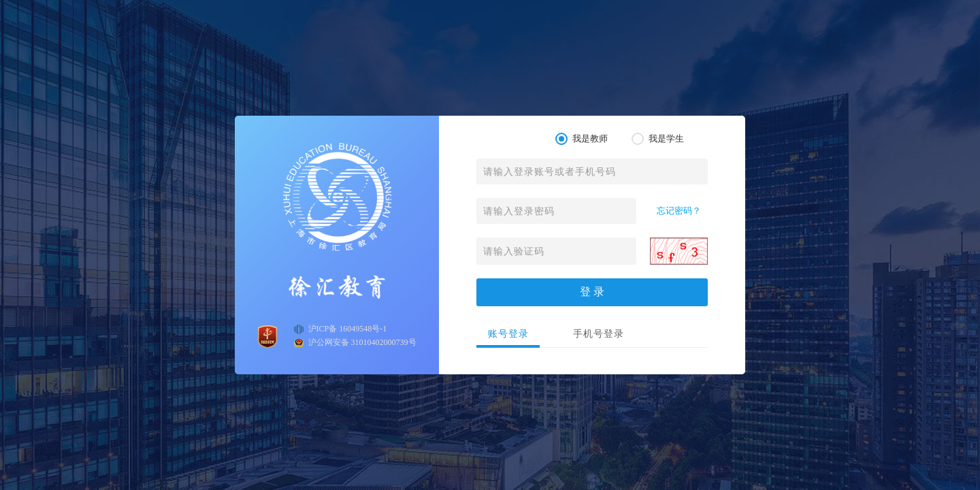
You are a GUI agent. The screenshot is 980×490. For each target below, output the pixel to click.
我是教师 (582, 139)
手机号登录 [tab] (599, 334)
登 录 (592, 292)
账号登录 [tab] (508, 334)
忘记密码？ (679, 211)
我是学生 (658, 139)
